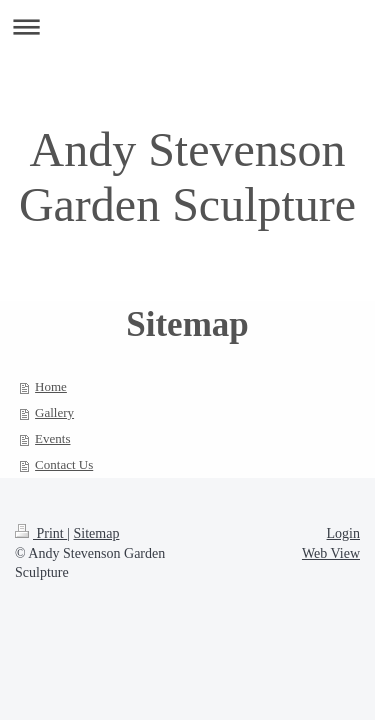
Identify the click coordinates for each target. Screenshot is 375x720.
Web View (331, 553)
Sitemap (97, 533)
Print (41, 533)
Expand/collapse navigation (187, 26)
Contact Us (64, 464)
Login (343, 533)
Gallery (54, 412)
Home (51, 386)
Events (52, 438)
